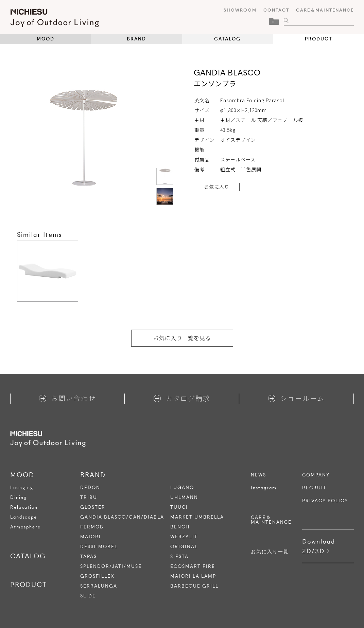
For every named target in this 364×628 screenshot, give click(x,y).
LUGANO (182, 487)
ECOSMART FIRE (193, 566)
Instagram (264, 488)
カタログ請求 (182, 398)
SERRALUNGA (99, 586)
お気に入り (217, 187)
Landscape (24, 517)
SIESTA (179, 556)
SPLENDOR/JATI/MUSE (111, 566)
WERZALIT (184, 537)
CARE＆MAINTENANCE (325, 10)
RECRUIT (314, 488)
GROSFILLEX (97, 576)
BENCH (180, 527)
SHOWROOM (240, 10)
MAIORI (91, 537)
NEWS (258, 475)
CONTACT (276, 10)
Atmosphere (25, 527)
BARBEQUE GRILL (194, 586)
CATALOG (227, 39)
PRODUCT (319, 39)
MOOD (46, 39)
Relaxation (24, 507)
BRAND (136, 39)
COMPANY (316, 475)
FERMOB (92, 527)
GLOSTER (93, 507)
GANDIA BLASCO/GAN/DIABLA (122, 517)
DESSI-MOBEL (99, 547)
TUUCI (179, 507)
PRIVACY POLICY (325, 501)
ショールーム (296, 398)
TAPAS (89, 556)
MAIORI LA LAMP (193, 576)
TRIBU (89, 497)
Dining (19, 497)
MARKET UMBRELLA (197, 517)
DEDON (90, 487)
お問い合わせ (67, 398)
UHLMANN (184, 497)
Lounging (22, 487)
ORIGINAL (184, 547)
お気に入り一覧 (270, 552)
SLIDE (88, 596)
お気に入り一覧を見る (182, 338)
